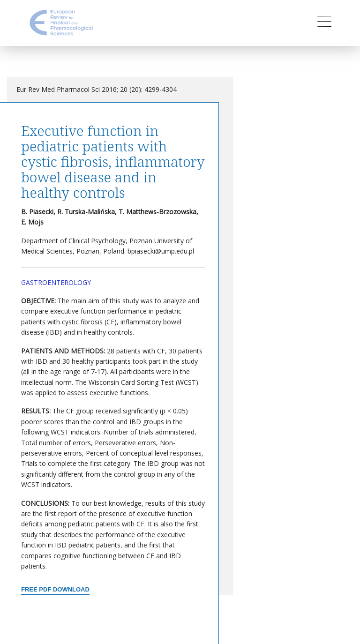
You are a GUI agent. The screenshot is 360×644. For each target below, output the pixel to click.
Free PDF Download (55, 589)
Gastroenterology (56, 282)
